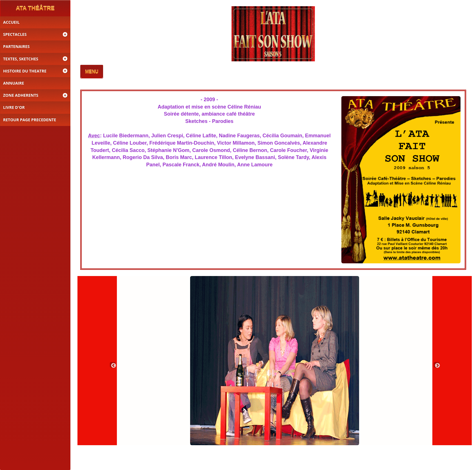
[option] (275, 361)
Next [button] (437, 365)
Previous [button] (113, 365)
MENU (92, 72)
